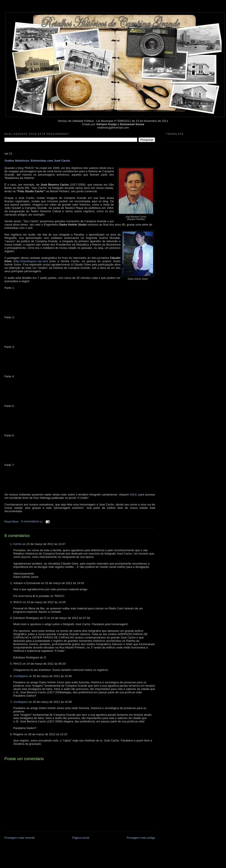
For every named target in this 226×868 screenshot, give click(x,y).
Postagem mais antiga (141, 838)
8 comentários (31, 521)
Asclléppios (21, 676)
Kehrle (18, 544)
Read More (12, 521)
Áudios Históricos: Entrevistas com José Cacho (37, 161)
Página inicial (81, 838)
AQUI (133, 494)
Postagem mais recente (20, 838)
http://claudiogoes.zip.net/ (30, 261)
